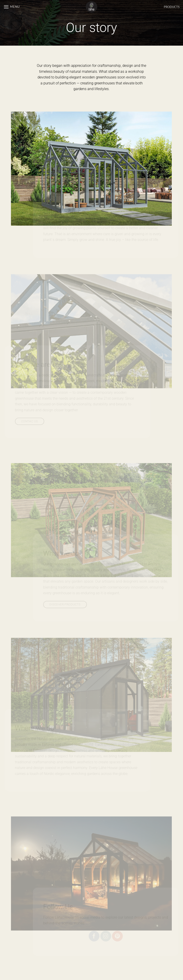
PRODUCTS (172, 7)
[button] (12, 7)
